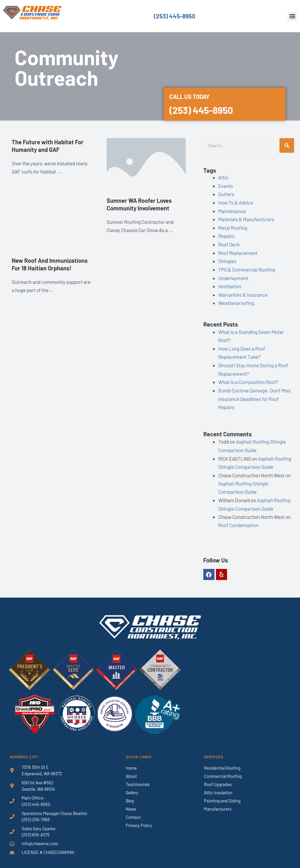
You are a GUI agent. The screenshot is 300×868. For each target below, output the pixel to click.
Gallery (132, 787)
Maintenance (232, 210)
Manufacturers (218, 803)
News (131, 803)
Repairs (226, 235)
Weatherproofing (236, 301)
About (131, 770)
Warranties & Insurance (243, 292)
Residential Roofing (222, 762)
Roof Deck (229, 243)
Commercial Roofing (223, 770)
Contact (133, 811)
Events (226, 186)
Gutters (226, 194)
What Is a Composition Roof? (248, 378)
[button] (292, 16)
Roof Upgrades (218, 778)
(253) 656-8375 (36, 829)
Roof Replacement (238, 251)
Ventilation (230, 284)
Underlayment (233, 276)
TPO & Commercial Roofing (247, 268)
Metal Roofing (233, 227)
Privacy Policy (139, 819)
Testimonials (138, 778)
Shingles (227, 259)
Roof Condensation (238, 519)
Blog (130, 795)
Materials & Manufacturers (246, 218)
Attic (223, 177)
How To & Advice (236, 202)
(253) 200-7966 (36, 814)
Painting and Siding (222, 795)
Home (131, 762)
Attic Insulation (218, 787)
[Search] (287, 145)
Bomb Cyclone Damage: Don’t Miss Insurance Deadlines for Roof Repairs (255, 395)
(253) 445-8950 (175, 16)
